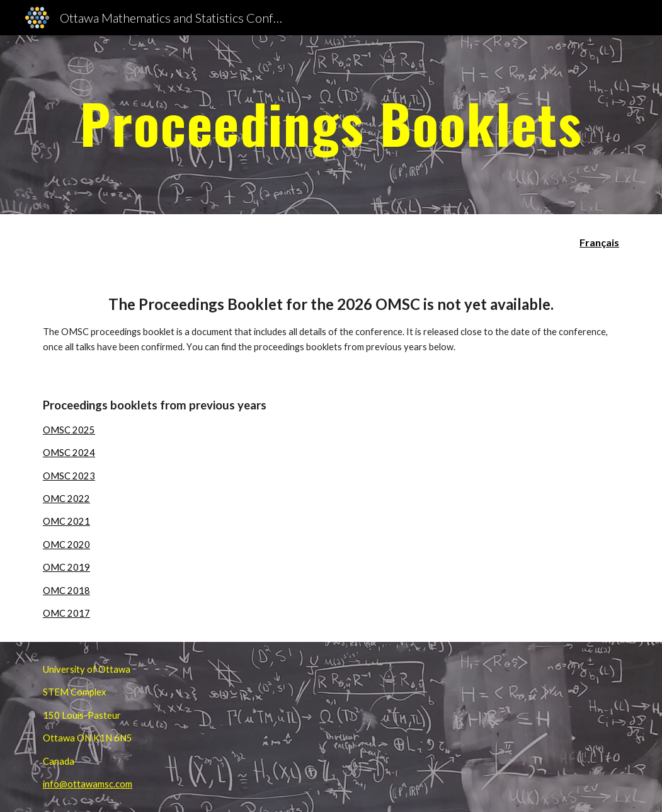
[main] (331, 124)
